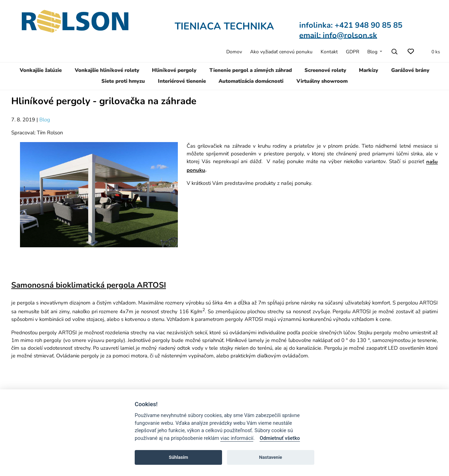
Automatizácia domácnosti (251, 81)
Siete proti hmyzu (123, 81)
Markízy (368, 70)
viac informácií (237, 438)
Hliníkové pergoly (174, 70)
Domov (234, 52)
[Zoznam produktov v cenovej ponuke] (432, 52)
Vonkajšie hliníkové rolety (107, 70)
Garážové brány (410, 70)
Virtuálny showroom (322, 81)
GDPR (353, 52)
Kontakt (329, 52)
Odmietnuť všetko (280, 438)
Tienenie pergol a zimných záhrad (251, 70)
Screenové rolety (325, 70)
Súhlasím (178, 457)
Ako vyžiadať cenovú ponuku (281, 52)
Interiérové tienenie (182, 81)
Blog (372, 52)
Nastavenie (270, 457)
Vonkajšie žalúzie (41, 70)
